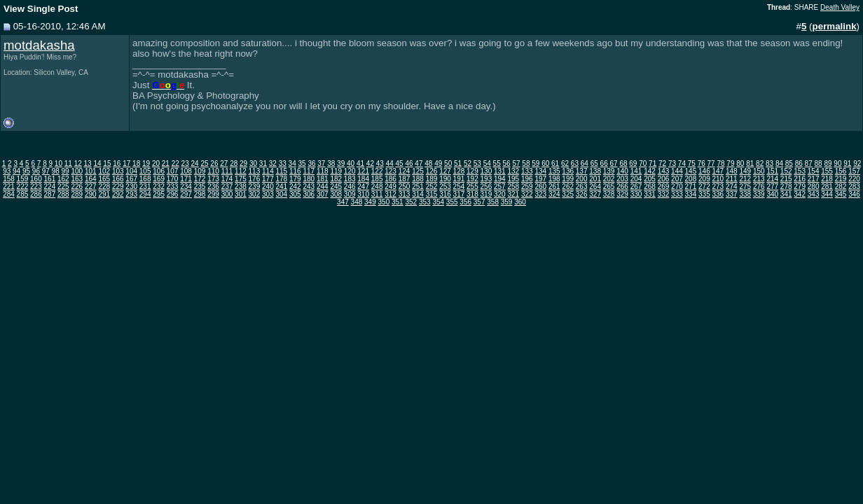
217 (814, 179)
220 (854, 179)
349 (370, 202)
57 (516, 163)
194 (500, 179)
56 (507, 163)
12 (78, 163)
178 (282, 179)
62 (565, 163)
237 (227, 187)
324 (554, 194)
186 (391, 179)
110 (213, 171)
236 (213, 187)
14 (97, 163)
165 (104, 179)
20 (156, 163)
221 (9, 187)
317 (459, 194)
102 (104, 171)
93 (7, 171)
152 (786, 171)
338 (745, 194)
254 (459, 187)
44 (390, 163)
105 (145, 171)
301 (241, 194)
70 (643, 163)
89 (828, 163)
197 (540, 179)
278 (786, 187)
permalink (835, 26)
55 (497, 163)
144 (677, 171)
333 (677, 194)
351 (398, 202)
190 (445, 179)
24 (195, 163)
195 (513, 179)
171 (186, 179)
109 (200, 171)
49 (438, 163)
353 (425, 202)
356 (465, 202)
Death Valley (840, 7)
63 (575, 163)
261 (554, 187)
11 (68, 163)
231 (145, 187)
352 (411, 202)
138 (595, 171)
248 (377, 187)
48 (428, 163)
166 (118, 179)
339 (759, 194)
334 (691, 194)
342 (800, 194)
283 (854, 187)
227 (91, 187)
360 (520, 202)
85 (789, 163)
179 (295, 179)
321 (513, 194)
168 (145, 179)
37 (321, 163)
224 (50, 187)
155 (827, 171)
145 (691, 171)
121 (363, 171)
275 (745, 187)
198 (554, 179)
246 (350, 187)
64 (585, 163)
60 (545, 163)
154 (814, 171)
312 (391, 194)
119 (336, 171)
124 (405, 171)
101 (91, 171)
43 (380, 163)
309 (350, 194)
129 (472, 171)
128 (459, 171)
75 (692, 163)
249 (391, 187)
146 (704, 171)
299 (213, 194)
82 (760, 163)
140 (622, 171)
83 (769, 163)
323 (540, 194)
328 (609, 194)
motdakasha (39, 45)
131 (500, 171)
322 (527, 194)
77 (711, 163)
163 (77, 179)
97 (46, 171)
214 (772, 179)
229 (118, 187)
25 (204, 163)
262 (568, 187)
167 (131, 179)
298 (200, 194)
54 (487, 163)
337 (732, 194)
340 (772, 194)
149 (745, 171)
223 (36, 187)
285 (23, 194)
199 (568, 179)
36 (311, 163)
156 (841, 171)
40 (351, 163)
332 (664, 194)
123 (391, 171)
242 (295, 187)
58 (526, 163)
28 (234, 163)
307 (323, 194)
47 (419, 163)
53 (477, 163)
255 (472, 187)
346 (854, 194)
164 (91, 179)
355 (452, 202)
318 (472, 194)
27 (224, 163)
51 (458, 163)
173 (213, 179)
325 (568, 194)
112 (241, 171)
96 (36, 171)
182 (336, 179)
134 (540, 171)
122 (377, 171)
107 (173, 171)
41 (360, 163)
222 (23, 187)
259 (527, 187)
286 (36, 194)
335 (704, 194)
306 (309, 194)
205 (650, 179)
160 (36, 179)
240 (268, 187)
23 (185, 163)
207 (677, 179)
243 (309, 187)
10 (58, 163)
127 (445, 171)
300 (227, 194)
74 (682, 163)
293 (131, 194)
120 (350, 171)
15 (107, 163)
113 (255, 171)
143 (664, 171)
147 (718, 171)
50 (448, 163)
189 (432, 179)
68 (623, 163)
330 (636, 194)
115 (282, 171)
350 (384, 202)
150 (759, 171)
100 (77, 171)
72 (662, 163)
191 (459, 179)
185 (377, 179)
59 (536, 163)
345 (841, 194)
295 (159, 194)
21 (166, 163)
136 (568, 171)
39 (341, 163)
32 (273, 163)
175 (241, 179)
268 (650, 187)
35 (302, 163)
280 (814, 187)
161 (50, 179)
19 (146, 163)
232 (159, 187)
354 (438, 202)
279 (800, 187)
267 (636, 187)
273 (718, 187)
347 (343, 202)
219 (841, 179)
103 (118, 171)
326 (582, 194)
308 (336, 194)
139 (609, 171)
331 (650, 194)
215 (786, 179)
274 (732, 187)
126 (432, 171)
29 (243, 163)
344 (827, 194)
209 (704, 179)
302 (255, 194)
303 (268, 194)
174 (227, 179)
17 (126, 163)
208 (691, 179)
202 (609, 179)
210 (718, 179)
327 (595, 194)
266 (622, 187)
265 (609, 187)
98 (56, 171)
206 (664, 179)
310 (363, 194)
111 (227, 171)
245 (336, 187)
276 (759, 187)
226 (77, 187)
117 (309, 171)
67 (613, 163)
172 (200, 179)
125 (418, 171)
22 (175, 163)
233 (173, 187)
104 (131, 171)
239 (255, 187)
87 (809, 163)
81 (750, 163)
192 (472, 179)
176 (255, 179)
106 (159, 171)
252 (432, 187)
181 (323, 179)
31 (263, 163)
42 (370, 163)
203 (622, 179)
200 (582, 179)
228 (104, 187)
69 (633, 163)
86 (799, 163)
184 (363, 179)
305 (295, 194)
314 (418, 194)
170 (173, 179)
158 (9, 179)
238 (241, 187)
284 (9, 194)
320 (500, 194)
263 (582, 187)
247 (363, 187)
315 (432, 194)
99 (65, 171)
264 (595, 187)
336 (718, 194)
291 (104, 194)
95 (26, 171)
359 (507, 202)
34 (292, 163)
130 (486, 171)
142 (650, 171)
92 (857, 163)
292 (118, 194)
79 (730, 163)
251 (418, 187)
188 (418, 179)
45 (400, 163)
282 (841, 187)
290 (91, 194)
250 (405, 187)
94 (16, 171)
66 (604, 163)
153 (800, 171)
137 (582, 171)
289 (77, 194)
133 (527, 171)
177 (268, 179)
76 (702, 163)
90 (837, 163)
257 (500, 187)
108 (186, 171)
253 (445, 187)
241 (282, 187)
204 (636, 179)
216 (800, 179)
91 (847, 163)
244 (323, 187)
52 (468, 163)
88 (819, 163)
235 (200, 187)
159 (23, 179)
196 (527, 179)
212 (745, 179)
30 (253, 163)
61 (555, 163)
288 (63, 194)
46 (409, 163)
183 (350, 179)
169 (159, 179)
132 (513, 171)
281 (827, 187)
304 (282, 194)
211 (732, 179)
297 (186, 194)
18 (136, 163)
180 (309, 179)
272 (704, 187)
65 (594, 163)
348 (357, 202)
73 (672, 163)
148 (732, 171)
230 (131, 187)
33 (283, 163)
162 (63, 179)
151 (772, 171)
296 (173, 194)
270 (677, 187)
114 (268, 171)
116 (295, 171)
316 (445, 194)
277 (772, 187)
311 (377, 194)
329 (622, 194)
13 (88, 163)
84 (779, 163)
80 (740, 163)
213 (759, 179)
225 (63, 187)
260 (540, 187)
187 (405, 179)
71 (653, 163)
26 (214, 163)
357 (479, 202)
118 (323, 171)
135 (554, 171)
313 (405, 194)
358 (493, 202)
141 (636, 171)
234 (186, 187)
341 (786, 194)
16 (117, 163)
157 (854, 171)
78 (720, 163)
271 (691, 187)
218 (827, 179)
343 (814, 194)
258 (513, 187)
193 (486, 179)
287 (50, 194)
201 (595, 179)
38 (331, 163)
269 (664, 187)
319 (486, 194)
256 (486, 187)
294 (145, 194)
